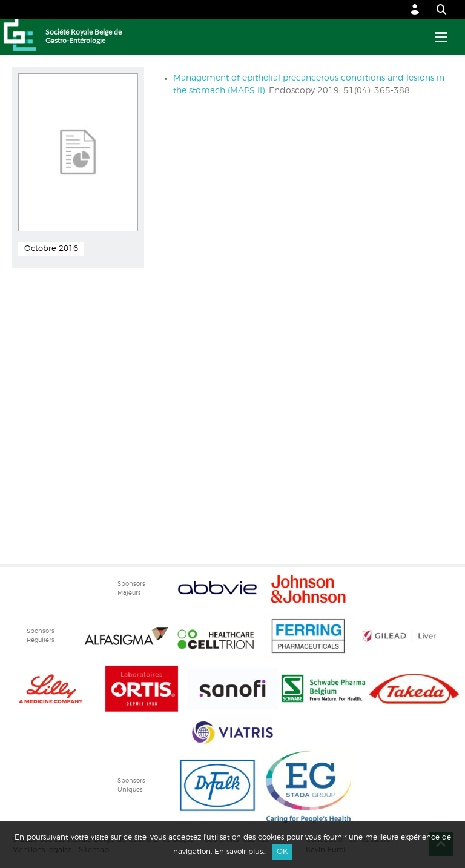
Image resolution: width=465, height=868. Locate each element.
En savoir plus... (240, 852)
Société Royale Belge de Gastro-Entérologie (84, 36)
